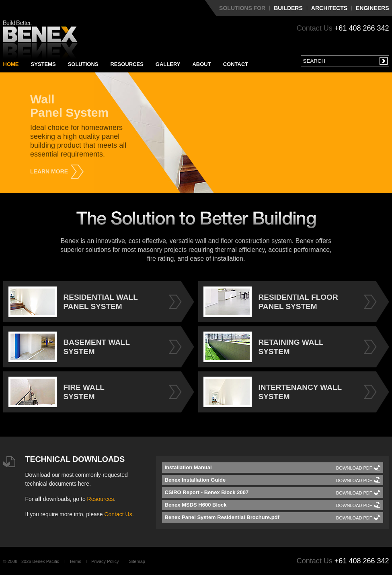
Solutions (83, 64)
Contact (236, 64)
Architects (329, 8)
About (201, 64)
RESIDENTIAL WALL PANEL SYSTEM (73, 302)
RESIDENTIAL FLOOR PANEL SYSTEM (271, 302)
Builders (288, 8)
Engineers (372, 8)
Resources (127, 64)
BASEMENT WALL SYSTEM (69, 347)
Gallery (168, 64)
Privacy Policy (105, 561)
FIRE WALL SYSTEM (56, 392)
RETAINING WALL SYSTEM (264, 347)
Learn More (49, 171)
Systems (43, 64)
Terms (75, 561)
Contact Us (118, 514)
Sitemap (137, 561)
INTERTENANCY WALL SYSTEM (273, 392)
